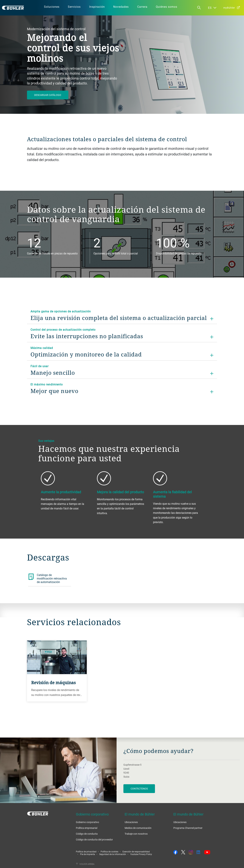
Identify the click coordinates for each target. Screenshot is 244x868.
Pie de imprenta (88, 854)
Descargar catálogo (48, 95)
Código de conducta (87, 834)
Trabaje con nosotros (136, 834)
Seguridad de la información (113, 854)
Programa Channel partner (188, 828)
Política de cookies (109, 851)
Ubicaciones (131, 822)
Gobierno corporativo (87, 822)
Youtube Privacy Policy (141, 854)
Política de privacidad (86, 851)
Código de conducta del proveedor (94, 839)
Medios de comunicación (138, 828)
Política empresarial (87, 828)
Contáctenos (139, 789)
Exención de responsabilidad (136, 851)
